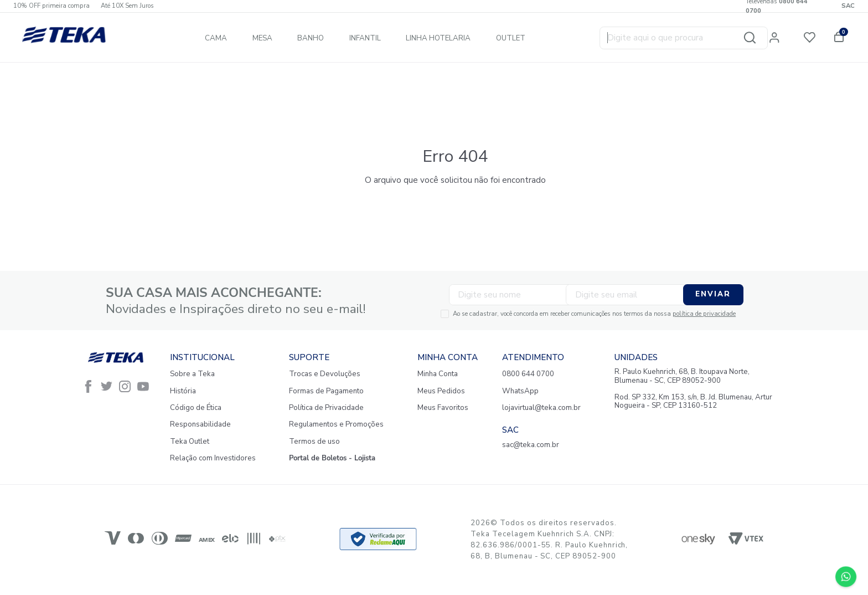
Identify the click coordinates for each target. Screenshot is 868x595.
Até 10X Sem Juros (127, 6)
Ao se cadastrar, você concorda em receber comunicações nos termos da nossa (545, 313)
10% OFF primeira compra (51, 6)
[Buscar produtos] (758, 38)
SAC (848, 6)
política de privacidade (655, 312)
